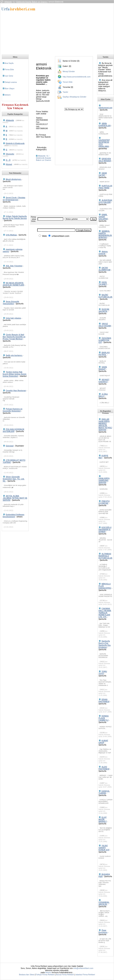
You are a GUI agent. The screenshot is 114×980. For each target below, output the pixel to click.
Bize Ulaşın (10, 88)
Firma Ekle (9, 69)
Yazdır (65, 92)
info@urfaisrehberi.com (83, 968)
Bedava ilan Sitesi (27, 975)
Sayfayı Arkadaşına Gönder (75, 97)
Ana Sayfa (9, 63)
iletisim (8, 95)
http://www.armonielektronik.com (77, 77)
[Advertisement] (70, 28)
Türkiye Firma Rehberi (45, 975)
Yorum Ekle (68, 82)
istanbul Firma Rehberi (85, 975)
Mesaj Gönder (69, 71)
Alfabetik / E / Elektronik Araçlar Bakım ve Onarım (44, 158)
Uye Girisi (9, 76)
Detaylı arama (11, 82)
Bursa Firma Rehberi (65, 975)
